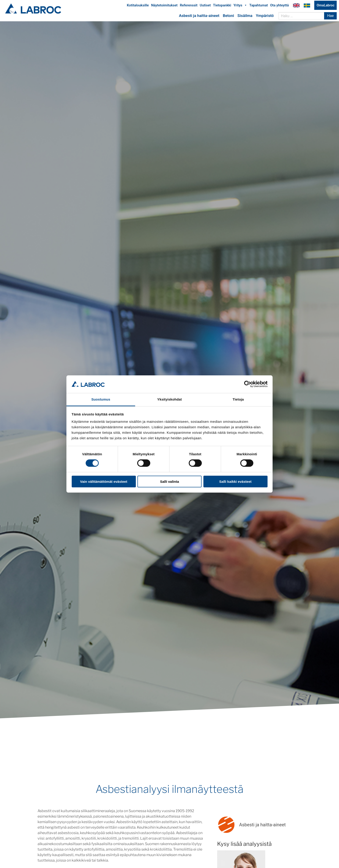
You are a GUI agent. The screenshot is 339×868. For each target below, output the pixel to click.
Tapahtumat (259, 6)
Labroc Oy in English (296, 6)
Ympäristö (265, 17)
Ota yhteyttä (279, 6)
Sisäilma (245, 17)
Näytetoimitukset (164, 6)
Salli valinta (170, 482)
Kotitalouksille (138, 6)
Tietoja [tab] (238, 399)
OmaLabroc (325, 6)
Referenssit (189, 6)
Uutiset (205, 6)
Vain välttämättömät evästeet (104, 482)
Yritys (240, 6)
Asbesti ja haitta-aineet (199, 17)
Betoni (228, 17)
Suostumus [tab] (101, 399)
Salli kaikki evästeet (235, 482)
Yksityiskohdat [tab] (169, 399)
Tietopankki (222, 6)
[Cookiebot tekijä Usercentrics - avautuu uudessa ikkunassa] (247, 384)
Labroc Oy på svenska (307, 6)
